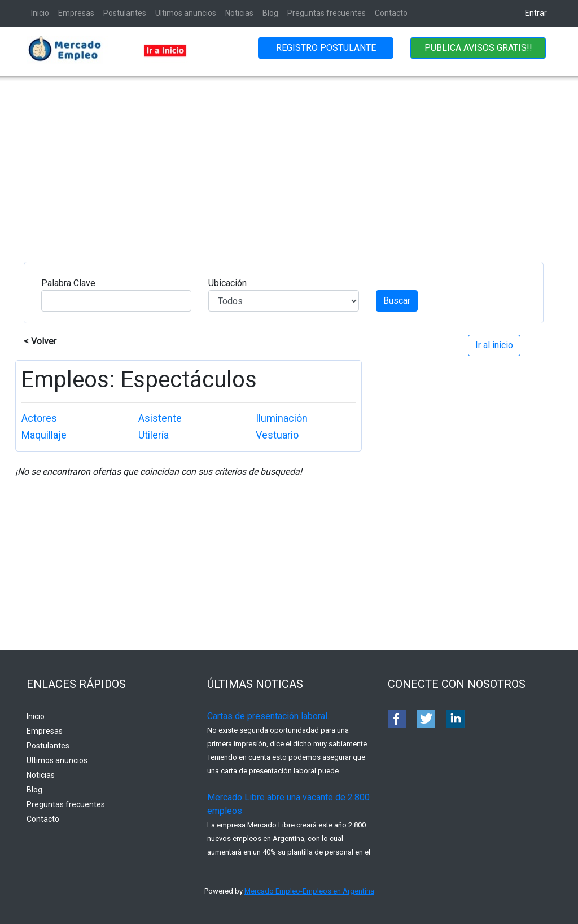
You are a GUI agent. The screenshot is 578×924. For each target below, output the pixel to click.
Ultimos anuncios (186, 13)
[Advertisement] (289, 160)
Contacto (391, 13)
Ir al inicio (494, 345)
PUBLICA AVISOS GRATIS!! (478, 48)
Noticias (239, 13)
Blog (270, 13)
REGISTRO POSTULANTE (326, 48)
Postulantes (125, 13)
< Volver (40, 341)
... (350, 771)
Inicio (40, 13)
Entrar (536, 13)
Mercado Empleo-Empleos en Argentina (309, 891)
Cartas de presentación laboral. (268, 716)
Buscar (397, 301)
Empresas (76, 13)
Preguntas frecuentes (327, 13)
